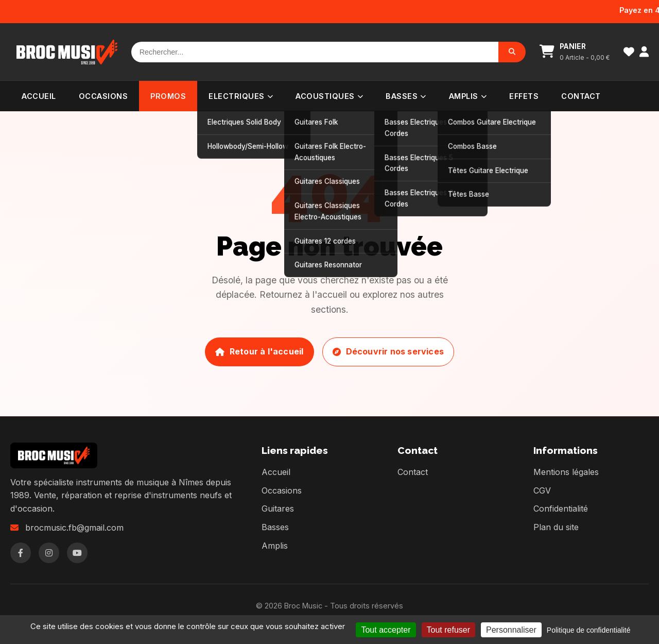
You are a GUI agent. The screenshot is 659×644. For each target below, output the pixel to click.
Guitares (278, 509)
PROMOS (168, 96)
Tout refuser (448, 630)
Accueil (39, 96)
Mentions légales (566, 472)
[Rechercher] (315, 52)
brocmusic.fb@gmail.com (74, 528)
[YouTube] (77, 553)
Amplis (468, 96)
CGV (542, 490)
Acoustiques (329, 96)
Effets (524, 96)
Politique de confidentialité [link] (589, 630)
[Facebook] (21, 553)
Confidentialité (561, 509)
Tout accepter (386, 630)
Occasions (103, 96)
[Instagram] (49, 553)
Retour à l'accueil (259, 351)
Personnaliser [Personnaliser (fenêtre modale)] (511, 630)
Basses (406, 96)
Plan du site (556, 527)
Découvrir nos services (388, 351)
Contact (581, 96)
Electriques (241, 96)
